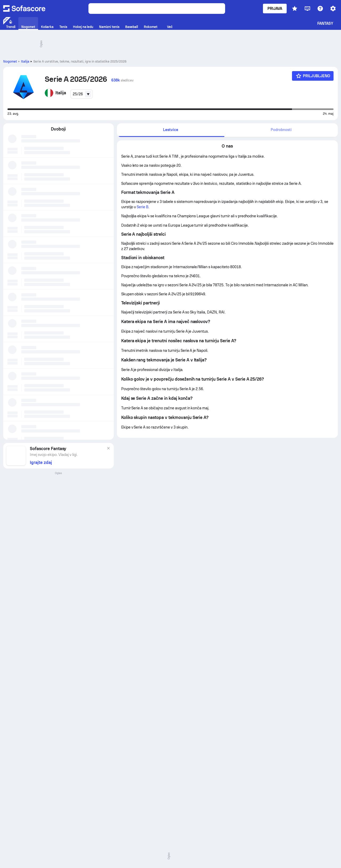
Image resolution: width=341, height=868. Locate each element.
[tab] (171, 130)
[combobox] (82, 94)
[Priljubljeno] (313, 76)
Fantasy (325, 23)
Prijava (275, 9)
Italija (25, 62)
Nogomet (10, 62)
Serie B (143, 207)
